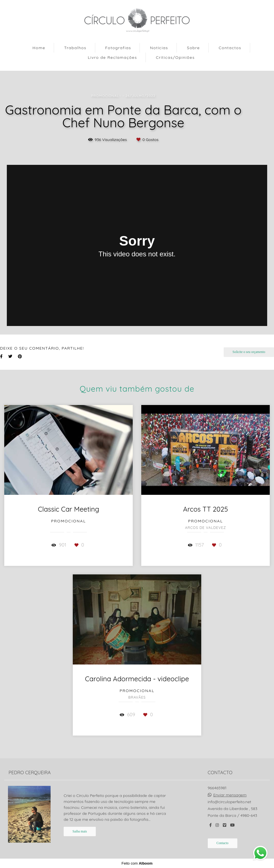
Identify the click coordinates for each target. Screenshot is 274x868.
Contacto (223, 843)
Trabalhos (75, 48)
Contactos (230, 48)
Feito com (137, 863)
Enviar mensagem (230, 795)
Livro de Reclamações (112, 57)
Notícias (159, 48)
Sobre (193, 48)
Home (39, 48)
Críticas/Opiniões (175, 57)
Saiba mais (80, 831)
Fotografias (118, 48)
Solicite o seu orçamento (249, 352)
